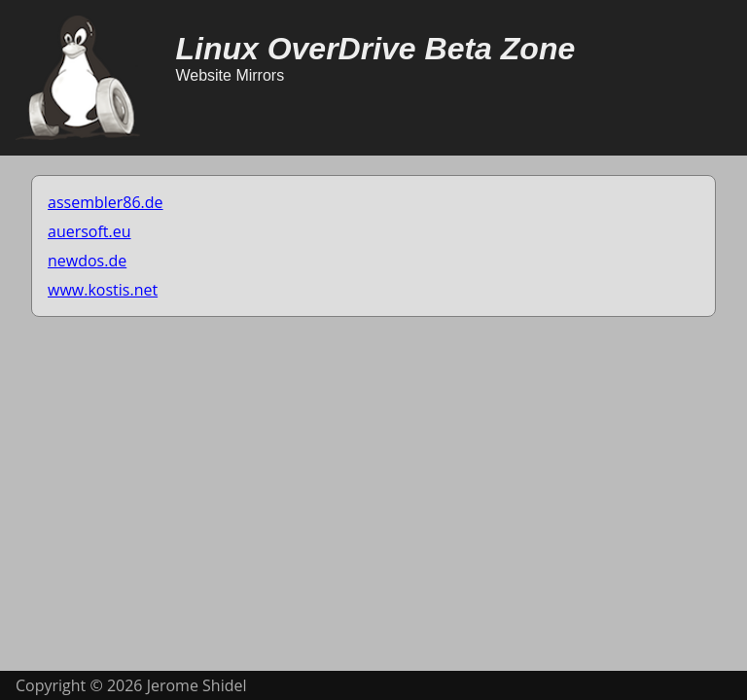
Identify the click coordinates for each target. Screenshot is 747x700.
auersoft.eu (89, 231)
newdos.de (87, 261)
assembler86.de (106, 202)
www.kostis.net (103, 290)
